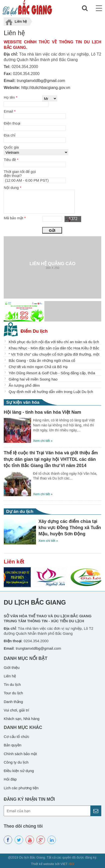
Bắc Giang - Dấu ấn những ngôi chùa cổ (42, 360)
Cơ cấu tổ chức (17, 737)
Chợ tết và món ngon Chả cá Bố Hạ (38, 367)
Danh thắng (13, 702)
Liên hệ (10, 676)
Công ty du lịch (16, 762)
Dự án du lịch (20, 511)
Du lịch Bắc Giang (35, 602)
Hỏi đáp (10, 779)
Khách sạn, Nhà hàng (22, 719)
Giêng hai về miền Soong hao (33, 379)
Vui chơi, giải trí (16, 710)
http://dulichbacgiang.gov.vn (45, 88)
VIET (67, 864)
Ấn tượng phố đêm (24, 385)
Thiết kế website (43, 864)
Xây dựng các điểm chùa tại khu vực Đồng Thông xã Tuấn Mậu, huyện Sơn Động (70, 528)
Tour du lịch (13, 693)
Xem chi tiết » (43, 441)
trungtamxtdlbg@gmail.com (40, 81)
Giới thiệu (12, 668)
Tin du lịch (12, 684)
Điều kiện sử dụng (19, 771)
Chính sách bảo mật (20, 754)
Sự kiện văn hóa (23, 402)
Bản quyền (13, 745)
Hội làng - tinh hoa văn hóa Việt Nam (42, 412)
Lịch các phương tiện (21, 788)
